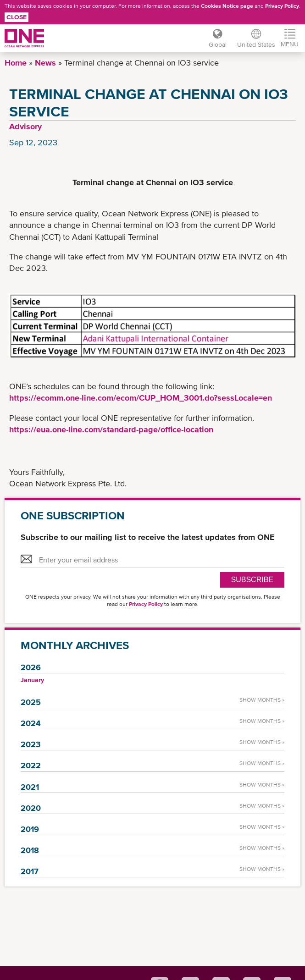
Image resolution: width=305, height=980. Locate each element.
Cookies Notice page (227, 6)
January (32, 680)
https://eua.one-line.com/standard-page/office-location (111, 429)
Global (217, 44)
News (45, 63)
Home (16, 63)
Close (17, 17)
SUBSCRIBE (252, 580)
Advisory (25, 126)
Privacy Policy (282, 6)
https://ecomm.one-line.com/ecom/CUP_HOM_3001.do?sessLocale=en (141, 398)
